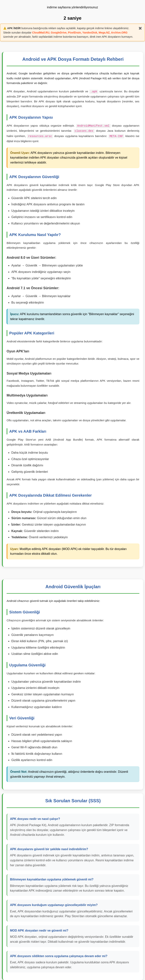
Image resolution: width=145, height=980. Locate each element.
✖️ (140, 28)
